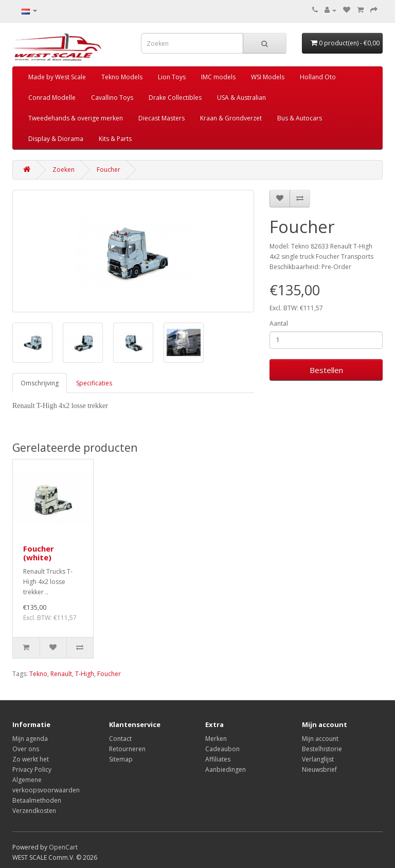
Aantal (279, 323)
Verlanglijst (318, 759)
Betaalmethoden (37, 800)
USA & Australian (241, 98)
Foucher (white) (39, 553)
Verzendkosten (34, 811)
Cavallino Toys (112, 98)
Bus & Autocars (300, 118)
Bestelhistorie (322, 749)
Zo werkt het (31, 759)
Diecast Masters (161, 118)
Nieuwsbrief (319, 769)
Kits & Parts (115, 139)
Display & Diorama (56, 139)
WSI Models (268, 77)
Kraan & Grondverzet (231, 118)
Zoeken (64, 170)
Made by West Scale (57, 77)
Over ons (26, 749)
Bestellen (326, 370)
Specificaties (94, 383)
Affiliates (218, 759)
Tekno (38, 674)
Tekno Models (122, 77)
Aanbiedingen (226, 769)
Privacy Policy (32, 769)
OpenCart (63, 847)
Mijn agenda (30, 739)
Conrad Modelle (52, 98)
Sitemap (121, 759)
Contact (120, 739)
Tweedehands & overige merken (76, 118)
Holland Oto (318, 77)
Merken (216, 739)
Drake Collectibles (175, 98)
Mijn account (320, 739)
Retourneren (127, 749)
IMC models (218, 77)
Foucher (109, 170)
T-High (85, 674)
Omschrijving (40, 383)
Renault (61, 674)
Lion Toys (172, 77)
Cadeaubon (222, 749)
